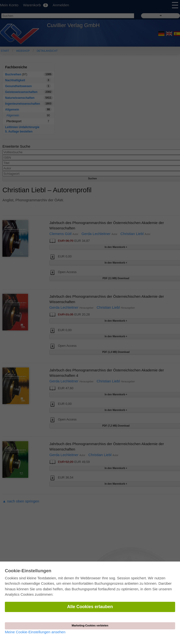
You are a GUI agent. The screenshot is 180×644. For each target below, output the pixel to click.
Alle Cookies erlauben (90, 607)
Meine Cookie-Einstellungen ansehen (35, 632)
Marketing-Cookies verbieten (90, 625)
